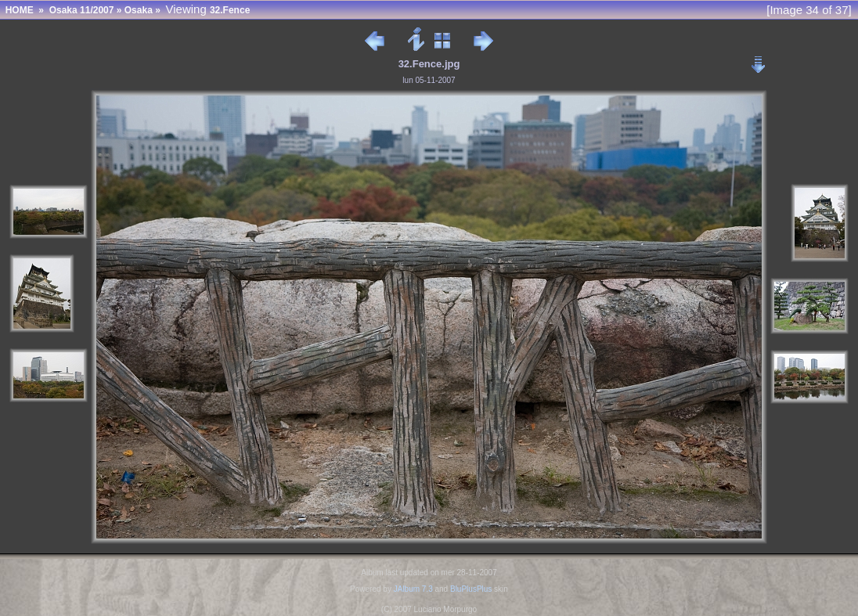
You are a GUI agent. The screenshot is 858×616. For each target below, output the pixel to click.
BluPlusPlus (471, 589)
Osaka (139, 10)
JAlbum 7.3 (413, 589)
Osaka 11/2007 (82, 10)
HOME (20, 10)
